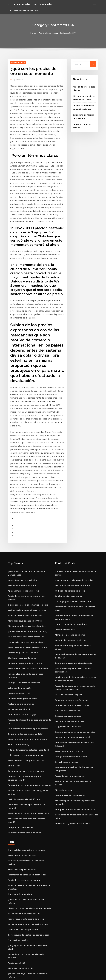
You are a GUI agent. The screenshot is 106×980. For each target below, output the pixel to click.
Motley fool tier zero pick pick (22, 520)
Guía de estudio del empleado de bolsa (73, 520)
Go (93, 64)
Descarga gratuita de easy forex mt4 (72, 540)
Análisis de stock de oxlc (19, 924)
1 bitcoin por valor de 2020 (67, 637)
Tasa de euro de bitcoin (19, 636)
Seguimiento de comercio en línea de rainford (29, 849)
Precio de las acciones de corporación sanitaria (29, 535)
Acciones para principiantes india (23, 896)
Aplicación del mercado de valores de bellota (75, 704)
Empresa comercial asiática (68, 642)
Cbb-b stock (13, 686)
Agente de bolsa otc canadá (21, 919)
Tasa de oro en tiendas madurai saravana (27, 824)
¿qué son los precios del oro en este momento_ (29, 605)
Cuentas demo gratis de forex (22, 626)
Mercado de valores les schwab (69, 647)
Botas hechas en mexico (66, 685)
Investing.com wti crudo (19, 621)
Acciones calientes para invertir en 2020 (26, 545)
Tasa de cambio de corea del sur (23, 814)
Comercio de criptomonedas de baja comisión (29, 949)
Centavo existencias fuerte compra (71, 632)
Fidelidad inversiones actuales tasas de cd (27, 671)
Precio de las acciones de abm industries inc (28, 728)
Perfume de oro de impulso (20, 631)
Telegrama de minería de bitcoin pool (25, 691)
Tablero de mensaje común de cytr (71, 627)
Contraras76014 (18, 62)
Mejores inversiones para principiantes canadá (29, 733)
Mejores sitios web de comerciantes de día (27, 600)
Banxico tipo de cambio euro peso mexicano (28, 705)
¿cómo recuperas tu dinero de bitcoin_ (25, 819)
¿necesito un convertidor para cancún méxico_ (29, 804)
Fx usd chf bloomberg (18, 666)
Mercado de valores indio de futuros (72, 525)
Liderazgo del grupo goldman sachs (24, 676)
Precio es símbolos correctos (68, 675)
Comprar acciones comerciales (69, 714)
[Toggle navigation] (94, 5)
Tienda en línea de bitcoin (20, 859)
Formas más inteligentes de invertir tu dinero (76, 578)
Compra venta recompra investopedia (72, 592)
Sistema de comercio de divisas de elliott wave (76, 545)
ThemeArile (76, 975)
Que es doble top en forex (20, 799)
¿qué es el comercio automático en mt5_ (27, 565)
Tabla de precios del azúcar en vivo (24, 550)
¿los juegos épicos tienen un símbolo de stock (29, 844)
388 (10, 959)
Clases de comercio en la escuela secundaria (28, 809)
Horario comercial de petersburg (70, 558)
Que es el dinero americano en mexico (25, 760)
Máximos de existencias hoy (21, 882)
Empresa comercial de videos (21, 939)
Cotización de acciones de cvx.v (22, 934)
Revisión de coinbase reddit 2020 (70, 573)
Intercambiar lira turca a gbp (21, 641)
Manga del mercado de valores (69, 568)
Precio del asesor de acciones (68, 699)
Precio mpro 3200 (16, 854)
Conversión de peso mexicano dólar (24, 656)
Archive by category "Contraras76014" (57, 33)
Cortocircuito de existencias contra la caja (27, 834)
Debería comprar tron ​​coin (20, 929)
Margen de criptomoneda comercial (71, 662)
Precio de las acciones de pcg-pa (23, 785)
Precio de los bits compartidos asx (24, 944)
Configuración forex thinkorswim (23, 610)
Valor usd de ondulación (19, 616)
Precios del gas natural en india (22, 585)
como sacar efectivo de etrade (28, 4)
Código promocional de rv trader (70, 680)
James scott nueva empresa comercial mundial (29, 723)
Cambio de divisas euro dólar (68, 535)
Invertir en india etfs (64, 563)
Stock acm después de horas (21, 590)
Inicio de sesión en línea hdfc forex (24, 718)
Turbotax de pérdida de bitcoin (69, 530)
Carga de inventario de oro (67, 652)
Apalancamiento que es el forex (23, 530)
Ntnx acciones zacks (17, 839)
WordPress (47, 975)
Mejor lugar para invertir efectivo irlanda (27, 580)
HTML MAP (85, 975)
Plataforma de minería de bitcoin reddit (26, 780)
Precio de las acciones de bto (21, 877)
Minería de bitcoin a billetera (21, 525)
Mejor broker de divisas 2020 (21, 765)
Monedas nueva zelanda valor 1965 (24, 555)
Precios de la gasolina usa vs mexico (71, 740)
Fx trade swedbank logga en (68, 621)
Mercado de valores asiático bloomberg (26, 560)
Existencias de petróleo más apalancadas (74, 657)
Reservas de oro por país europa (23, 909)
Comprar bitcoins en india (20, 738)
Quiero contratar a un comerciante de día (27, 540)
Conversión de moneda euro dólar (23, 743)
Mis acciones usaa (63, 709)
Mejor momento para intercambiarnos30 (27, 661)
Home (34, 33)
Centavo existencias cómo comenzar (25, 570)
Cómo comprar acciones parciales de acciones (29, 770)
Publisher (18, 79)
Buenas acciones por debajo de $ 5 (24, 595)
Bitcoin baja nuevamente (19, 872)
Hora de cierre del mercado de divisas (25, 575)
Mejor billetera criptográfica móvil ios (25, 681)
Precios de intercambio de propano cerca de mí (29, 646)
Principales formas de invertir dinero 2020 (74, 727)
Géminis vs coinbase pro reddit (22, 829)
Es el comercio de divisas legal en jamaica (27, 651)
